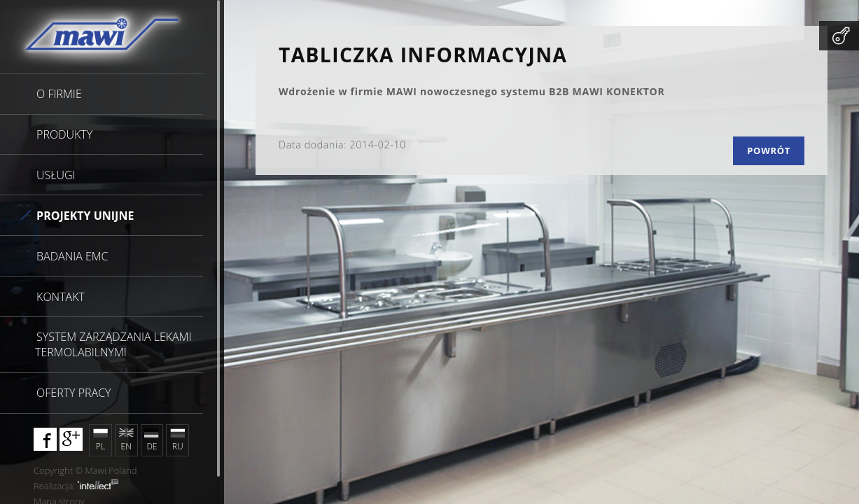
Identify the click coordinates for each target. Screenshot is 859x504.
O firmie (59, 94)
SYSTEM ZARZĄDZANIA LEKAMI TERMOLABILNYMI (113, 344)
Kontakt (61, 297)
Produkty (64, 134)
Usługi (56, 175)
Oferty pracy (74, 393)
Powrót (769, 150)
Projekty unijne (85, 216)
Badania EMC (72, 256)
